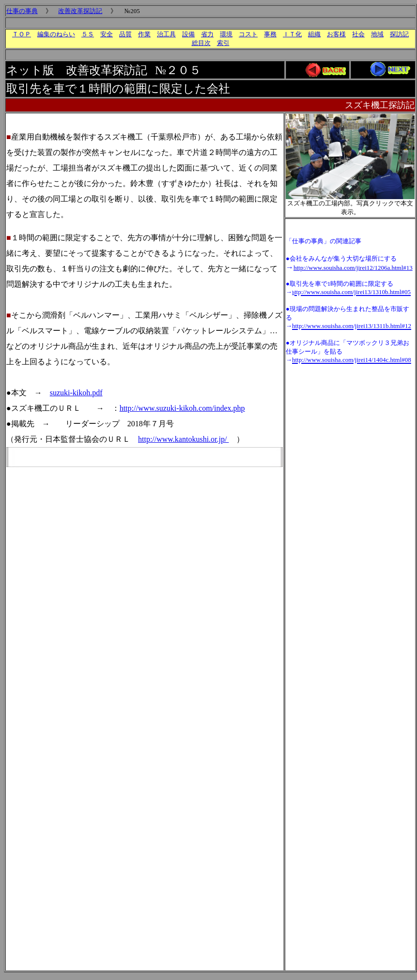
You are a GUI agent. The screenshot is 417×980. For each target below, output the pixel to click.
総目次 (201, 43)
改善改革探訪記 (80, 11)
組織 (314, 34)
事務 (270, 34)
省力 (207, 34)
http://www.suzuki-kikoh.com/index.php (182, 408)
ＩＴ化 (292, 34)
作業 (144, 34)
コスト (248, 34)
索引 (223, 43)
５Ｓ (88, 34)
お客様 (336, 34)
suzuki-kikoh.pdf (76, 393)
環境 (226, 34)
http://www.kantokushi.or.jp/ (183, 439)
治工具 (166, 34)
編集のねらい (56, 34)
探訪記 (399, 34)
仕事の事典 (22, 11)
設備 (188, 34)
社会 (358, 34)
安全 (107, 34)
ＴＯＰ (22, 34)
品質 (125, 34)
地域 (377, 34)
